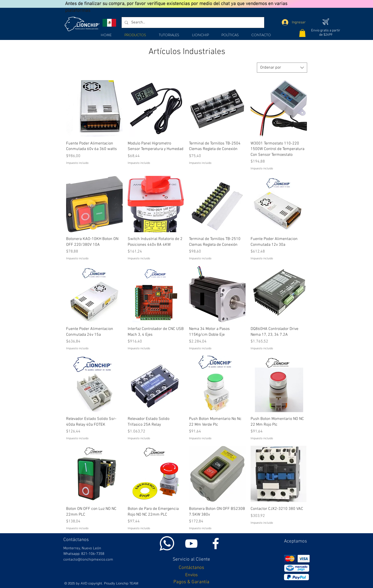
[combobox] (282, 68)
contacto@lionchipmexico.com (88, 560)
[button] (302, 33)
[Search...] (192, 22)
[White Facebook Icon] (216, 544)
